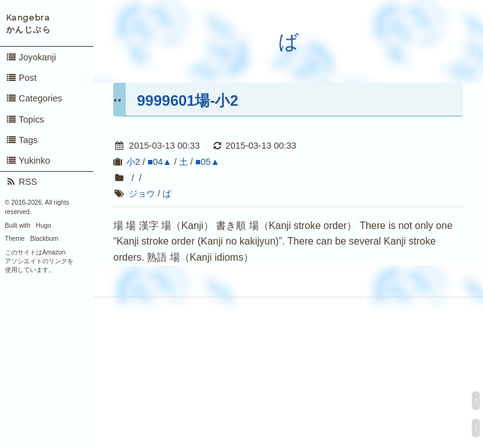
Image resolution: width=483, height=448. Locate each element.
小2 (133, 162)
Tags (22, 140)
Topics (25, 119)
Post (21, 78)
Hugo (44, 226)
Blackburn (45, 239)
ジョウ (142, 194)
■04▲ (160, 162)
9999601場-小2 (188, 100)
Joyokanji (31, 57)
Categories (34, 98)
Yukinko (28, 161)
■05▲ (208, 162)
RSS (21, 182)
